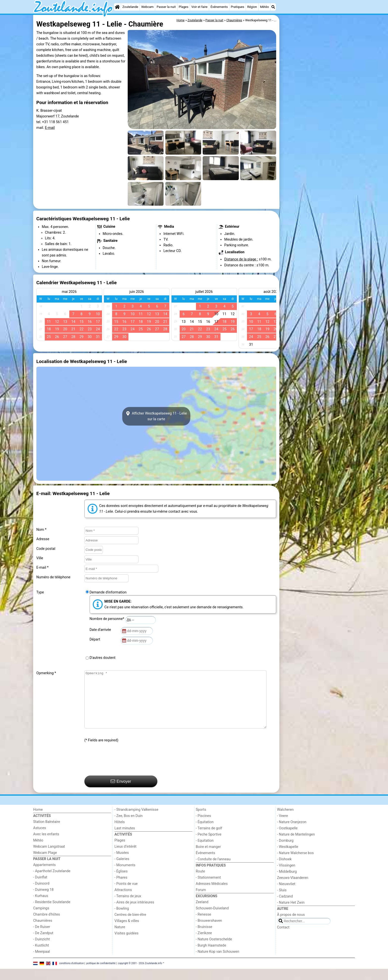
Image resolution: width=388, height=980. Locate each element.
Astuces (40, 839)
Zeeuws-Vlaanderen (293, 889)
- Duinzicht (41, 950)
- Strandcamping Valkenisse (136, 821)
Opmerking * (46, 673)
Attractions (123, 901)
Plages (183, 7)
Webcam (147, 7)
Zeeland (202, 913)
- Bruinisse (204, 938)
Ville (40, 558)
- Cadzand (285, 908)
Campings (41, 919)
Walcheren (285, 821)
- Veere (283, 827)
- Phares (121, 889)
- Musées (122, 864)
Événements (219, 7)
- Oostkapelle (287, 839)
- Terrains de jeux (128, 907)
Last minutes (125, 839)
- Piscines (203, 827)
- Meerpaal (41, 963)
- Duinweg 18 (43, 901)
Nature (120, 938)
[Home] (117, 7)
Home (38, 821)
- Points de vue (126, 895)
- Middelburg (287, 883)
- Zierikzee (204, 944)
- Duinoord (41, 895)
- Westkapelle (288, 858)
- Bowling (122, 920)
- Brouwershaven (209, 932)
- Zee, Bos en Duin (129, 827)
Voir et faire (199, 7)
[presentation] (122, 771)
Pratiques (238, 7)
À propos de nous (291, 926)
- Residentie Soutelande (52, 913)
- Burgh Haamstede (211, 957)
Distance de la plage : (241, 259)
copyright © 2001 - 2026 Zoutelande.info (140, 974)
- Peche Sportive (209, 846)
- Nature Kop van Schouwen (218, 963)
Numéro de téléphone (53, 577)
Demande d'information (108, 592)
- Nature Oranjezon (292, 833)
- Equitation (205, 852)
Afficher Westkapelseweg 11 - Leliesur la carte (156, 416)
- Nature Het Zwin (291, 914)
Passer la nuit (166, 7)
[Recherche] (273, 7)
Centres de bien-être (130, 926)
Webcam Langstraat (49, 858)
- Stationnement (208, 889)
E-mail (50, 128)
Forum (201, 901)
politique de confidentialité (101, 974)
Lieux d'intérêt (126, 858)
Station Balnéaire (47, 833)
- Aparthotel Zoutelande (52, 882)
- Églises (121, 882)
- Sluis (282, 901)
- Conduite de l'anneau (213, 870)
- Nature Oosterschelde (214, 950)
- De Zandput (43, 944)
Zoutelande (130, 7)
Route (200, 882)
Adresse (43, 539)
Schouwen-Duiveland (212, 919)
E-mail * (42, 568)
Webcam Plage (45, 864)
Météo (265, 7)
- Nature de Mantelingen (296, 846)
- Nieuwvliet (286, 895)
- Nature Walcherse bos (295, 864)
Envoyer (121, 792)
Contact (283, 938)
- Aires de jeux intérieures (134, 913)
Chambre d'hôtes (47, 926)
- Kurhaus (41, 907)
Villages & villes (127, 932)
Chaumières (43, 932)
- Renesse (203, 926)
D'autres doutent (103, 658)
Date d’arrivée (101, 630)
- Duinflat (40, 888)
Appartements (44, 876)
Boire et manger (208, 858)
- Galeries (122, 870)
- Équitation (205, 833)
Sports (201, 821)
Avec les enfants (46, 845)
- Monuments (125, 876)
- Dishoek (284, 870)
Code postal (46, 549)
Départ (96, 639)
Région (252, 7)
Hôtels (120, 833)
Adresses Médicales (212, 895)
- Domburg (285, 852)
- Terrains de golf (209, 839)
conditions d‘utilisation (72, 974)
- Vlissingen (286, 877)
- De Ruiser (42, 938)
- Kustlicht (41, 957)
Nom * (41, 530)
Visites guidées (127, 944)
